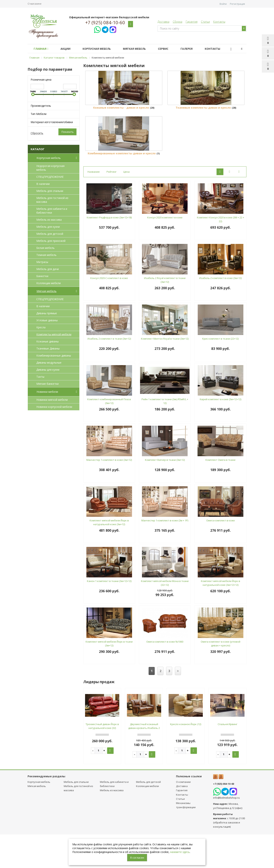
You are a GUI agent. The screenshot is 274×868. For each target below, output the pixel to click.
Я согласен (137, 858)
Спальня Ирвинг (227, 758)
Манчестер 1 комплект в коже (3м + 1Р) (165, 554)
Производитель (41, 106)
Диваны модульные (49, 363)
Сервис (170, 49)
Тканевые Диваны (48, 348)
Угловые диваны (47, 320)
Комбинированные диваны (54, 355)
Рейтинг (112, 205)
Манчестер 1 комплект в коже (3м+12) (109, 494)
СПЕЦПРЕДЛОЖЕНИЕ (50, 177)
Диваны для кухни (48, 370)
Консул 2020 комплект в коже (165, 251)
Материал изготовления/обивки (52, 122)
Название (94, 205)
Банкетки (42, 276)
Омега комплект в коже (221, 554)
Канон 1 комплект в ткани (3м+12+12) (109, 615)
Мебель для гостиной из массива (52, 200)
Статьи (205, 22)
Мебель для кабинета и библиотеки (52, 211)
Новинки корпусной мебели (54, 407)
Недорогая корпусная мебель (50, 168)
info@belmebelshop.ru (226, 831)
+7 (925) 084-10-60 (105, 22)
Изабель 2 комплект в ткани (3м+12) (109, 372)
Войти (223, 4)
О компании (183, 816)
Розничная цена (41, 80)
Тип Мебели (39, 114)
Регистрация (237, 4)
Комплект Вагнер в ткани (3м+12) (165, 494)
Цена (126, 205)
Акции (68, 49)
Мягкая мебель (140, 49)
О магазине (35, 4)
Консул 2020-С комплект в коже (109, 312)
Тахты (40, 377)
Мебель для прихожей (51, 241)
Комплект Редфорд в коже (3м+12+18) (109, 251)
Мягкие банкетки (47, 384)
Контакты (219, 22)
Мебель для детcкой (50, 234)
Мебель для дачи (48, 269)
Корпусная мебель (100, 49)
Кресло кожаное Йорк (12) (186, 758)
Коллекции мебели (49, 283)
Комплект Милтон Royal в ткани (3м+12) (165, 372)
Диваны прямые (47, 313)
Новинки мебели (58, 392)
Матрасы (42, 262)
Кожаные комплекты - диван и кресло (121, 125)
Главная (42, 49)
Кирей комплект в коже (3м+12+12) (221, 433)
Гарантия (192, 22)
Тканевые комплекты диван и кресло (203, 125)
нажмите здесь (180, 852)
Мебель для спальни (50, 191)
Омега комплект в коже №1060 (165, 675)
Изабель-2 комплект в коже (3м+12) (220, 312)
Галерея (195, 49)
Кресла (41, 327)
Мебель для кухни (48, 227)
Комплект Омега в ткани (220, 494)
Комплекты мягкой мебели (54, 334)
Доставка (163, 22)
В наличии (43, 184)
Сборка (178, 22)
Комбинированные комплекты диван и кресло (122, 187)
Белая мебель (45, 248)
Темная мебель (46, 255)
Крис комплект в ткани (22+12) (220, 372)
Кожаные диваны (47, 341)
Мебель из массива (49, 220)
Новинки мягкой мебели (52, 400)
